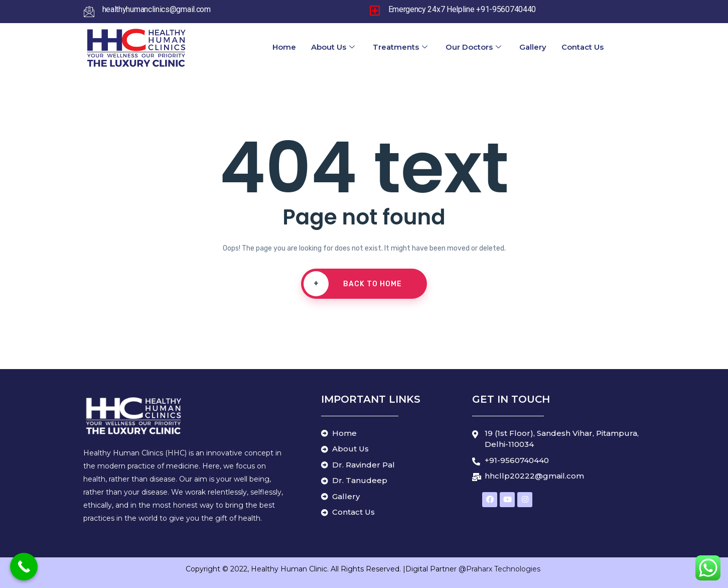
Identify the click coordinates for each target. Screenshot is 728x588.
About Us (333, 47)
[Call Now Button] (24, 567)
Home (284, 47)
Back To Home (353, 284)
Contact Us (583, 47)
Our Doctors (473, 47)
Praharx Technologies (504, 569)
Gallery (533, 47)
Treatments (400, 47)
